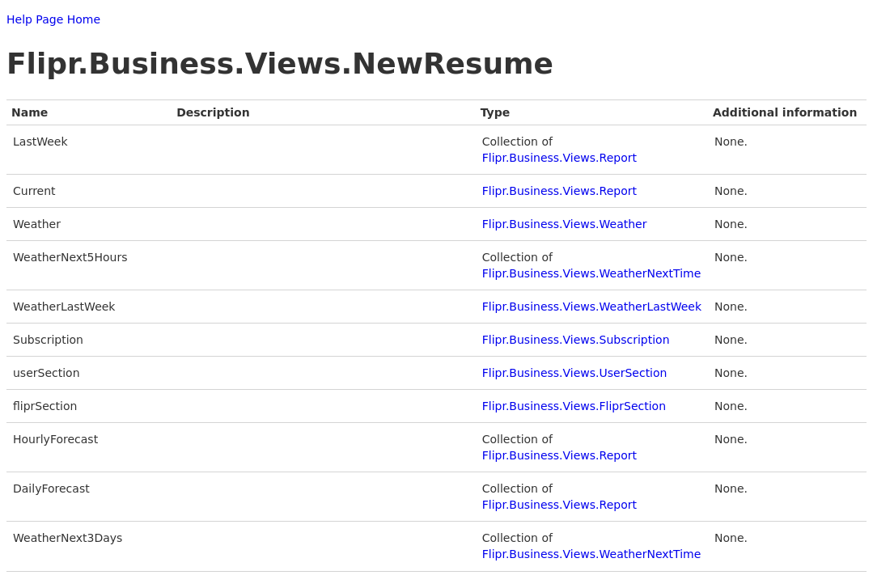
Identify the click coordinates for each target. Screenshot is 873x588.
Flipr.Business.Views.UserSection (575, 373)
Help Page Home (53, 19)
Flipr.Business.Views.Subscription (576, 340)
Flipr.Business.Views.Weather (565, 224)
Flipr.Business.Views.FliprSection (574, 406)
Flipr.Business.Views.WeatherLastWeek (592, 307)
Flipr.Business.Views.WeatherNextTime (592, 273)
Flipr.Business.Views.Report (559, 158)
